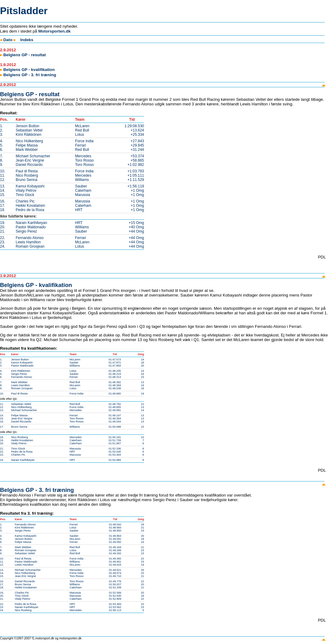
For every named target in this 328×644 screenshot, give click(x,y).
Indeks (27, 40)
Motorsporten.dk (54, 31)
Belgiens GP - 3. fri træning (28, 75)
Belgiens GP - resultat (23, 55)
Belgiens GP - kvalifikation (27, 70)
